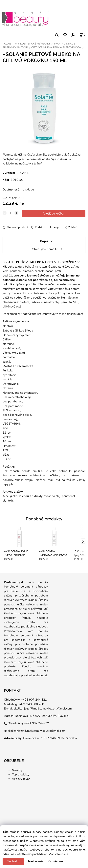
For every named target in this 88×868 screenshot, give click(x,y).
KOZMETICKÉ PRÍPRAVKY (35, 44)
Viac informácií (58, 854)
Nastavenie (36, 861)
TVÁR (57, 44)
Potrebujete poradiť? (44, 249)
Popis (44, 241)
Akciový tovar (21, 779)
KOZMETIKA (10, 44)
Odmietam (56, 861)
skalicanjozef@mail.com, (30, 709)
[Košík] (82, 35)
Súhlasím (13, 861)
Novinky (17, 770)
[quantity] (11, 213)
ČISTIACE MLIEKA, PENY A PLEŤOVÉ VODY (56, 47)
